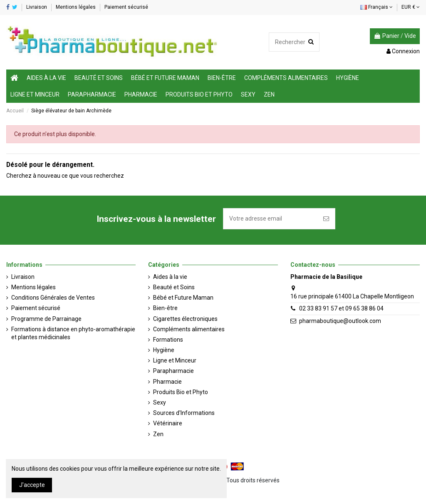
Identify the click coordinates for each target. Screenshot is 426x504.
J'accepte (32, 485)
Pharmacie (167, 382)
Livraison (37, 7)
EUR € (411, 7)
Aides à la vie (170, 277)
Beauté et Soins (174, 287)
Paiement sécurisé (126, 7)
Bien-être (165, 308)
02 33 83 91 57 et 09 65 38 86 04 (341, 308)
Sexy (160, 402)
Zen (158, 434)
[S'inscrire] (326, 219)
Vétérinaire (168, 423)
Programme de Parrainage (46, 319)
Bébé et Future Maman (183, 298)
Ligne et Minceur (175, 360)
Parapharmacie (173, 371)
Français (376, 7)
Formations (168, 340)
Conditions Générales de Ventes (53, 298)
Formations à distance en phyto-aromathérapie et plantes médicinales (73, 333)
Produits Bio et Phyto (181, 392)
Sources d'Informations (184, 413)
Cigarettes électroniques (185, 319)
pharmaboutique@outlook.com (340, 321)
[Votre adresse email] (270, 219)
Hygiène (164, 350)
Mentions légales (76, 7)
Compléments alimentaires (189, 329)
